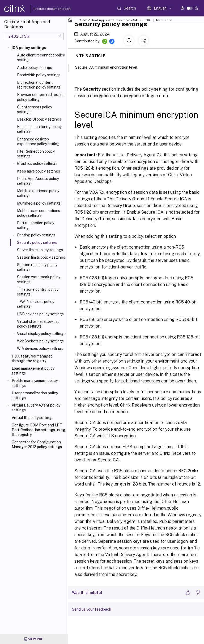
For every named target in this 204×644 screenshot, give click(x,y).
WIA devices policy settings (40, 349)
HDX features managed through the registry (32, 359)
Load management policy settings (33, 371)
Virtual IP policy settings (33, 418)
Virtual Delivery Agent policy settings (36, 408)
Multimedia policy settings (39, 203)
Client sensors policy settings (35, 109)
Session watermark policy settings (39, 279)
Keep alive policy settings (39, 171)
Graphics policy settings (37, 164)
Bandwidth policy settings (39, 75)
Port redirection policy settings (36, 225)
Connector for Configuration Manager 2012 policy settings (37, 444)
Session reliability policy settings (37, 267)
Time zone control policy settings (38, 292)
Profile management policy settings (35, 383)
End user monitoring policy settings (39, 129)
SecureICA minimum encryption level (109, 67)
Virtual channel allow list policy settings (38, 324)
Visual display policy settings (41, 334)
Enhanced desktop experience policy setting (38, 142)
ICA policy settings (29, 48)
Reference (164, 20)
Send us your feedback (92, 609)
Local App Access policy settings (38, 181)
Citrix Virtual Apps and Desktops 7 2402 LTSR (114, 20)
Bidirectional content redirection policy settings (39, 85)
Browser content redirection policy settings (41, 97)
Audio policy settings (35, 68)
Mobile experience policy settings (38, 193)
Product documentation (45, 9)
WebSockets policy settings (40, 341)
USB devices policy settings (40, 314)
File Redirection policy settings (36, 154)
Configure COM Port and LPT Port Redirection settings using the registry (38, 430)
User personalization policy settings (35, 395)
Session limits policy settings (41, 257)
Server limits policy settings (40, 250)
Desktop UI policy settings (39, 119)
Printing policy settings (36, 235)
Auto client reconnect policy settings (41, 58)
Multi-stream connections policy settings (39, 213)
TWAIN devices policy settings (36, 304)
